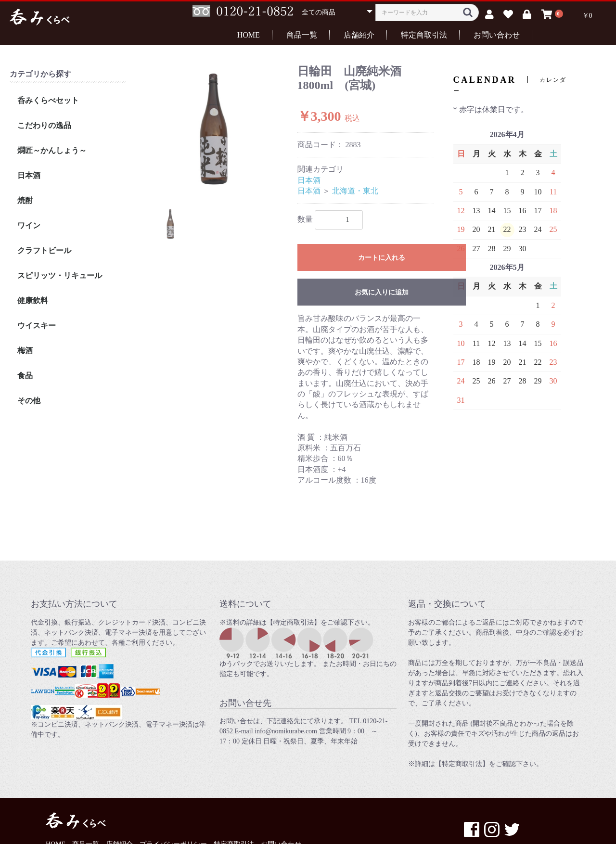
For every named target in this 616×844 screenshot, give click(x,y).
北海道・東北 (355, 191)
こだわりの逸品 (44, 125)
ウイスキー (37, 326)
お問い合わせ (497, 35)
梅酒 (25, 351)
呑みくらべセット (48, 100)
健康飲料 (33, 301)
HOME (249, 35)
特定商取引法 (424, 35)
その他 (29, 401)
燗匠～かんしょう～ (52, 150)
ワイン (29, 225)
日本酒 (29, 175)
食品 (25, 376)
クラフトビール (44, 250)
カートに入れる (382, 258)
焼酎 (25, 200)
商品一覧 (302, 35)
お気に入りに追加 (382, 292)
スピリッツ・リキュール (60, 275)
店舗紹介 (359, 35)
